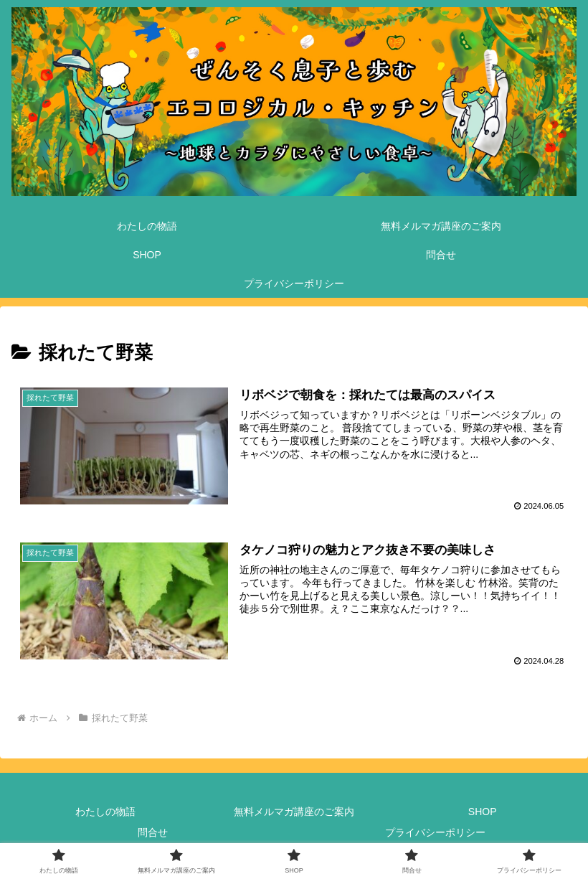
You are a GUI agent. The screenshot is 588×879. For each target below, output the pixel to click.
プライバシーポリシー (435, 832)
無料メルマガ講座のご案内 (294, 812)
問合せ (153, 832)
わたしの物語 (105, 812)
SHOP (483, 812)
